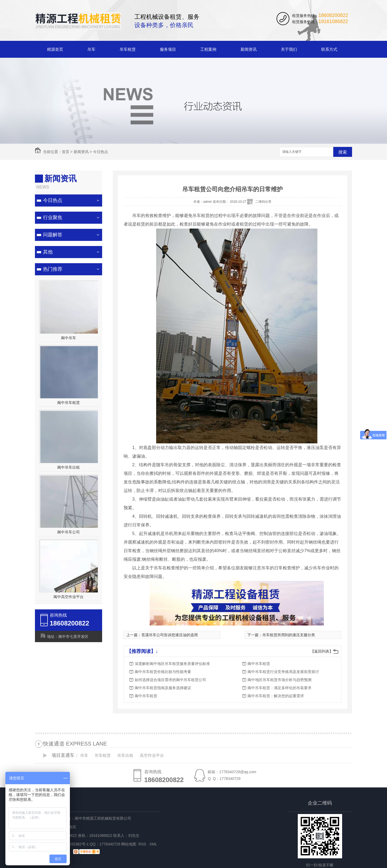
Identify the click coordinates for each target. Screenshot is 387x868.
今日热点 (101, 152)
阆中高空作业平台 (69, 597)
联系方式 (329, 49)
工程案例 (208, 49)
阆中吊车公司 (69, 532)
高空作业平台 (152, 755)
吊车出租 (125, 755)
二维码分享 (263, 202)
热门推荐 (53, 269)
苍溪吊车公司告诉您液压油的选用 (170, 635)
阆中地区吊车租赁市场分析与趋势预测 (279, 680)
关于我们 (289, 49)
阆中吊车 (69, 338)
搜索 (343, 152)
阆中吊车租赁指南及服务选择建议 (163, 688)
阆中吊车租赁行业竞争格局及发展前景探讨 (283, 672)
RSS (143, 844)
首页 (66, 152)
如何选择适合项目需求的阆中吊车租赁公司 (170, 680)
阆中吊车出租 (69, 467)
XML (154, 844)
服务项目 (168, 49)
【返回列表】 (322, 651)
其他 (48, 252)
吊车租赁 (128, 49)
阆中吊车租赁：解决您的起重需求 (276, 696)
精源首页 (55, 49)
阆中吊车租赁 (69, 403)
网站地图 (129, 844)
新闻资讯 (249, 49)
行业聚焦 (53, 218)
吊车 (91, 49)
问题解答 (53, 235)
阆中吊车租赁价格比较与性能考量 (163, 672)
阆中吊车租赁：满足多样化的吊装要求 (279, 688)
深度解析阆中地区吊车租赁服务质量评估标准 (172, 664)
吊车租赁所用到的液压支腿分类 (289, 635)
